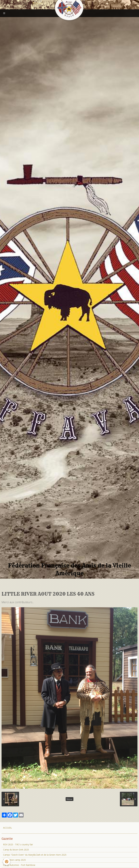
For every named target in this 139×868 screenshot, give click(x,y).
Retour (69, 799)
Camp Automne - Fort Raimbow (19, 865)
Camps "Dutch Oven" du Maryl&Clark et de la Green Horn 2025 (35, 855)
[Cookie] (7, 862)
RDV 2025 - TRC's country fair (18, 844)
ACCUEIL (8, 828)
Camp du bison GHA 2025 (16, 850)
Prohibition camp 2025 (14, 860)
